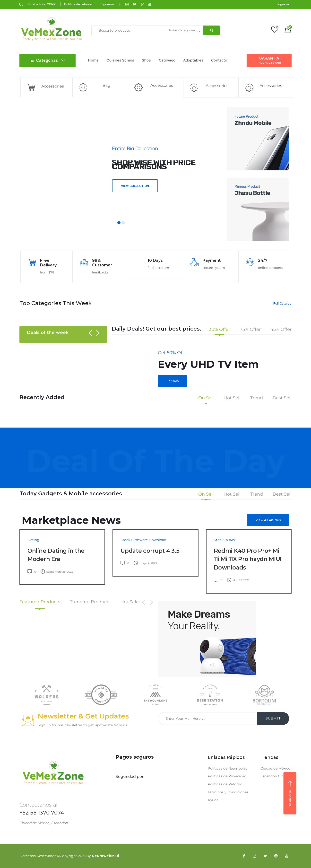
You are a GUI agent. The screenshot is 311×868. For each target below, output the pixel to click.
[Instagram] (255, 856)
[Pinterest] (276, 856)
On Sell (206, 398)
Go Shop (173, 381)
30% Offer (220, 330)
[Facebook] (244, 856)
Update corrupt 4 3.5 (150, 551)
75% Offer (250, 330)
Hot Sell (232, 398)
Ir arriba (290, 793)
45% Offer (281, 330)
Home (93, 60)
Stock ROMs (224, 540)
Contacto (219, 60)
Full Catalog (282, 303)
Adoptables (193, 60)
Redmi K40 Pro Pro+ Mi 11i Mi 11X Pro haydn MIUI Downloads (248, 559)
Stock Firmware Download (143, 540)
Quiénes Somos (120, 60)
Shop (147, 60)
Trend (257, 398)
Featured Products (40, 602)
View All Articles (268, 520)
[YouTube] (287, 856)
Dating (33, 540)
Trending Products (90, 602)
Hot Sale (130, 602)
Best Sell (282, 398)
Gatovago (167, 60)
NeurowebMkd (105, 856)
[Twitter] (265, 856)
